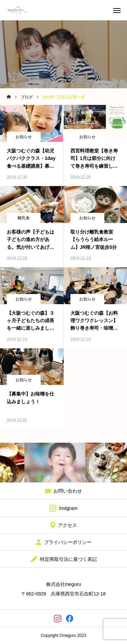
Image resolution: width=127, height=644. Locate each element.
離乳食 (24, 218)
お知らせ (24, 137)
